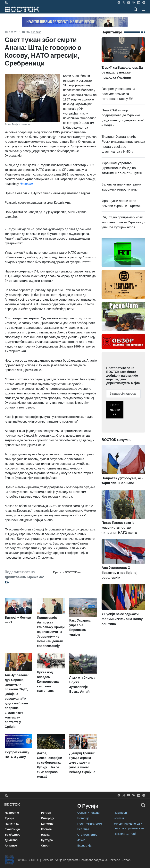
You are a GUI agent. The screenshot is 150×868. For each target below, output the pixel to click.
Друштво (11, 840)
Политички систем (90, 824)
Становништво (87, 835)
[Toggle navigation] (142, 9)
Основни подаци (88, 813)
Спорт (45, 846)
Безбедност (13, 835)
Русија (9, 818)
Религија (83, 829)
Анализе (36, 32)
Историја (83, 818)
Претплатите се (115, 410)
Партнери (120, 813)
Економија (12, 829)
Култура (47, 840)
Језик (81, 840)
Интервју (47, 818)
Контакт (119, 818)
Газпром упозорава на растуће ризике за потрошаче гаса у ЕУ (118, 94)
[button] (144, 9)
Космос (46, 829)
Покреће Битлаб (125, 834)
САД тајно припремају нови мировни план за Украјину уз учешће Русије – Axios (123, 222)
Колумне (47, 824)
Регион (46, 813)
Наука (45, 835)
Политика (12, 824)
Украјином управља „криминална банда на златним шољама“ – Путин (122, 168)
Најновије (12, 813)
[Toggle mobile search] (135, 9)
